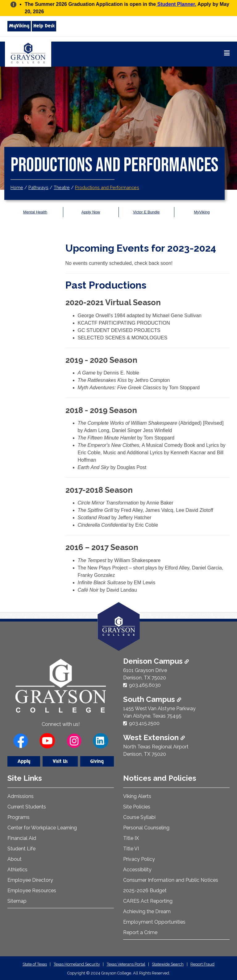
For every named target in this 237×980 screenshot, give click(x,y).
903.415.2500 (144, 723)
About (15, 859)
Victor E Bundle (146, 212)
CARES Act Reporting (148, 901)
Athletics (17, 870)
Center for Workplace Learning (42, 828)
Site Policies (137, 807)
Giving (97, 761)
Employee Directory (30, 880)
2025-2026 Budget (145, 891)
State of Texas (35, 964)
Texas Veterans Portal (126, 964)
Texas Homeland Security (77, 964)
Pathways (38, 187)
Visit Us (60, 761)
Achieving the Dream (147, 911)
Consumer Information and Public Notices (171, 880)
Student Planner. (176, 4)
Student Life (21, 849)
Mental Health (35, 212)
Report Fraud (202, 964)
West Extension (154, 737)
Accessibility (137, 870)
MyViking (19, 26)
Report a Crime (140, 932)
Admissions (21, 796)
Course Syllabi (139, 817)
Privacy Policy (139, 859)
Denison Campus (156, 661)
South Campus (152, 699)
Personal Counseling (146, 828)
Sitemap (17, 901)
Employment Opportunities (154, 922)
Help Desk (44, 26)
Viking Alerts (137, 796)
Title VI (131, 849)
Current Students (27, 807)
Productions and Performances (107, 187)
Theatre (62, 187)
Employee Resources (32, 891)
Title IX (131, 838)
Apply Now (91, 212)
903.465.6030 (145, 685)
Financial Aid (22, 838)
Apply (24, 761)
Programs (19, 817)
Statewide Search (168, 964)
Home (17, 187)
